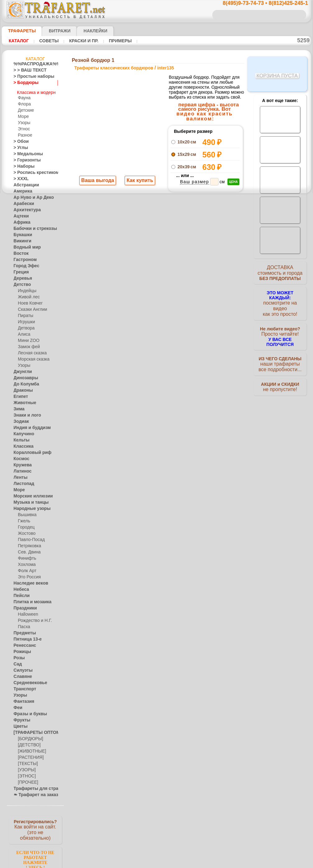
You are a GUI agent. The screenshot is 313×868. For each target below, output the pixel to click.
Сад (17, 661)
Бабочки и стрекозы (31, 226)
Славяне (21, 674)
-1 (133, 249)
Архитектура (25, 207)
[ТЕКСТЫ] (27, 761)
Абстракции (24, 182)
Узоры (24, 120)
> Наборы (22, 164)
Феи (17, 705)
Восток (20, 251)
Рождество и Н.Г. (33, 618)
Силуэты (21, 668)
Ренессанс (23, 643)
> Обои (20, 139)
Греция (20, 269)
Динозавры (24, 375)
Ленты (19, 475)
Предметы (23, 630)
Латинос (21, 469)
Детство (21, 282)
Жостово (26, 531)
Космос (20, 456)
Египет (20, 394)
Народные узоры (29, 506)
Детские (25, 108)
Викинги (21, 238)
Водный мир (25, 245)
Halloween (27, 612)
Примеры (112, 41)
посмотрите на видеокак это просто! (280, 302)
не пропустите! (280, 380)
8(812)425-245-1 (199, 325)
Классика (22, 444)
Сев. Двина (28, 549)
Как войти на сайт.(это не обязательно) (35, 827)
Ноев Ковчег (29, 301)
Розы (18, 655)
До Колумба (25, 381)
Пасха (23, 624)
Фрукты (21, 717)
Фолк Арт (26, 568)
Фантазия (22, 699)
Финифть (26, 556)
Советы (46, 41)
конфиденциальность (140, 379)
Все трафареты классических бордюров (156, 263)
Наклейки (85, 31)
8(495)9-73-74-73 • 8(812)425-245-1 (259, 3)
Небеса (20, 587)
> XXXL (20, 176)
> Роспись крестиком (32, 170)
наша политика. (188, 863)
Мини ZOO (28, 338)
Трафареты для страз (33, 786)
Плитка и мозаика (30, 599)
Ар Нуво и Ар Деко (30, 195)
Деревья (21, 276)
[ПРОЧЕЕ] (27, 780)
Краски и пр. (78, 41)
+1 (180, 249)
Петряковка (28, 543)
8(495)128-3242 (162, 325)
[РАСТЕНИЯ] (29, 755)
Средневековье (27, 680)
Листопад (22, 481)
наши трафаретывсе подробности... (280, 356)
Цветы (19, 724)
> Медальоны (25, 151)
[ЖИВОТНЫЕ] (31, 749)
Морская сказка (32, 357)
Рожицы (21, 649)
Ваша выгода (98, 181)
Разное (24, 133)
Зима (18, 406)
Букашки (21, 232)
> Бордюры (23, 83)
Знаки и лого (25, 413)
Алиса (23, 332)
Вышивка (26, 512)
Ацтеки (20, 213)
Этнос (23, 126)
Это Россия (28, 574)
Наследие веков (28, 581)
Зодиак (20, 419)
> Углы (19, 145)
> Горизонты (25, 157)
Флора (24, 101)
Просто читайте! (280, 329)
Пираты (25, 313)
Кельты (20, 437)
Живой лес (28, 294)
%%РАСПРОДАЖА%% (34, 64)
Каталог (18, 41)
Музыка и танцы (28, 500)
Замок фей (28, 344)
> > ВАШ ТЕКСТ (26, 70)
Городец (25, 525)
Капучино (22, 431)
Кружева (21, 462)
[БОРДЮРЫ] (29, 736)
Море (23, 114)
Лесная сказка (31, 350)
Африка (21, 220)
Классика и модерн (36, 89)
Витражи (52, 31)
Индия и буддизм (29, 425)
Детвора (26, 325)
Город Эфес (24, 263)
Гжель (23, 518)
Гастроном (23, 257)
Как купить (139, 181)
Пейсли (20, 593)
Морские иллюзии (30, 493)
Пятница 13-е (25, 637)
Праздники (23, 605)
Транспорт (23, 686)
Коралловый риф (29, 450)
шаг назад (157, 249)
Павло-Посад (30, 537)
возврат (170, 379)
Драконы (22, 388)
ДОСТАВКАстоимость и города (280, 274)
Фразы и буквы (27, 711)
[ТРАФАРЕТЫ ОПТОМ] (34, 730)
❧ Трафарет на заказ (33, 792)
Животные (23, 400)
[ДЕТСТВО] (28, 742)
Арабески (22, 201)
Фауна (24, 95)
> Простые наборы (30, 77)
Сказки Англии (31, 307)
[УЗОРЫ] (26, 767)
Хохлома (26, 562)
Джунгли (21, 369)
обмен (186, 379)
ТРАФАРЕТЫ (19, 31)
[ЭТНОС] (26, 773)
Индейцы (26, 288)
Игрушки (26, 319)
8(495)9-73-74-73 (124, 325)
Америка (21, 189)
